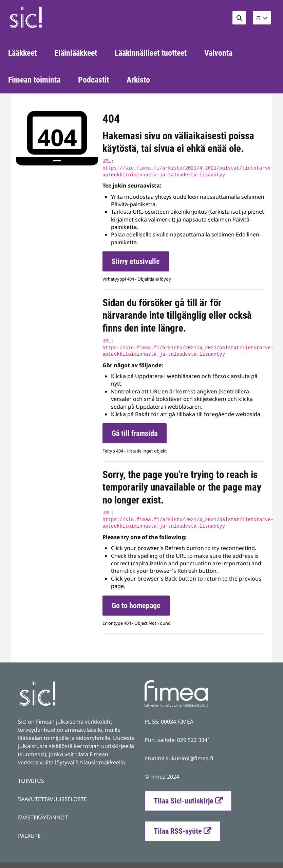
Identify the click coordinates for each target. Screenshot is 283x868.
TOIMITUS (31, 781)
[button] (262, 18)
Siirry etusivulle (136, 261)
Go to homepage (136, 606)
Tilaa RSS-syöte (187, 830)
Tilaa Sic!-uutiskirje (184, 801)
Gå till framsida (135, 433)
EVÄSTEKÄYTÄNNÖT (43, 817)
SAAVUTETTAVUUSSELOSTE (52, 799)
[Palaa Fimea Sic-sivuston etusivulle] (55, 17)
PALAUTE (29, 836)
